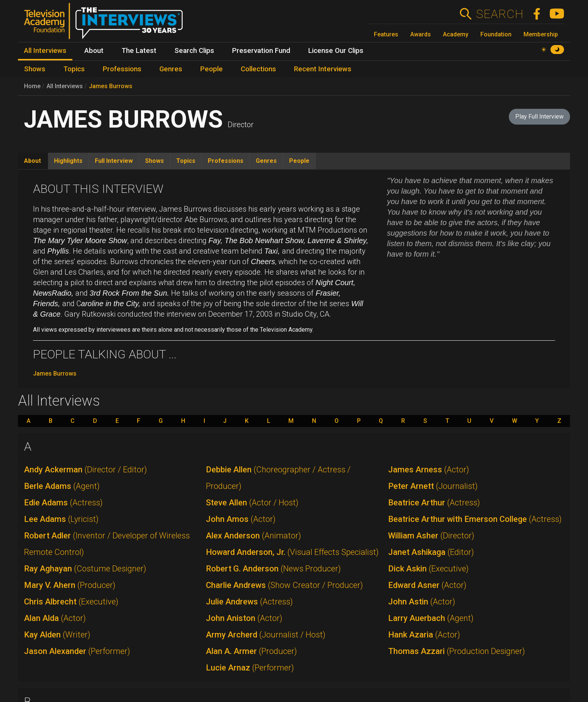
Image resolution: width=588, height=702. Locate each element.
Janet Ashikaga (431, 552)
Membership (541, 34)
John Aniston (244, 618)
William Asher (431, 536)
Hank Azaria (424, 635)
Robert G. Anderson (273, 569)
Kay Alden (57, 635)
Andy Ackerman (85, 470)
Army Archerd (266, 635)
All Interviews (65, 86)
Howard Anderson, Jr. (292, 552)
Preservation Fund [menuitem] (261, 51)
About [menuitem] (94, 51)
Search (500, 14)
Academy (456, 34)
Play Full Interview (539, 116)
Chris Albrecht (71, 602)
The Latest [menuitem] (139, 51)
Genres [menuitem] (171, 69)
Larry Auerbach (431, 618)
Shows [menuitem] (35, 69)
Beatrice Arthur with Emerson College (475, 519)
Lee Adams (61, 519)
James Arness (429, 470)
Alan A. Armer (251, 651)
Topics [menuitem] (74, 69)
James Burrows (111, 86)
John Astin (422, 602)
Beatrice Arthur (434, 503)
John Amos (241, 519)
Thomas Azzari (457, 651)
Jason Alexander (77, 651)
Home (32, 86)
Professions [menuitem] (122, 69)
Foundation (496, 34)
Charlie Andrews (284, 585)
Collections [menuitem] (258, 69)
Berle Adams (62, 486)
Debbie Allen (278, 478)
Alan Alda (55, 618)
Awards (421, 34)
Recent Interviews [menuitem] (323, 69)
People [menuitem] (211, 69)
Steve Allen (252, 503)
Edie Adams (63, 503)
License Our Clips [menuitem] (336, 51)
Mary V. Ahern (70, 585)
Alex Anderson (253, 536)
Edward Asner (427, 585)
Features (386, 34)
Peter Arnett (433, 486)
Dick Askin (428, 569)
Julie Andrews (249, 602)
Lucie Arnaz (250, 668)
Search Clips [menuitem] (194, 51)
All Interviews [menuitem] (45, 51)
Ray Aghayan (85, 569)
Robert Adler (107, 544)
